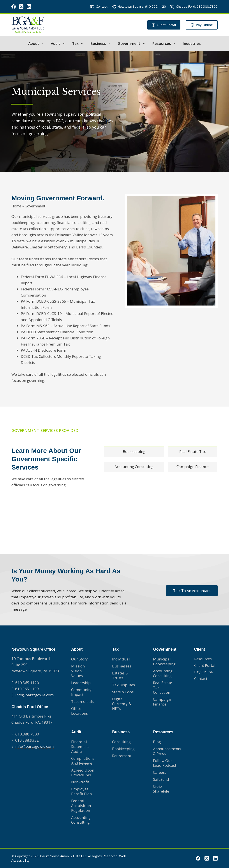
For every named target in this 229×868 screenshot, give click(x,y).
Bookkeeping (123, 749)
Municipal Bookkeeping (164, 661)
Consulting (121, 742)
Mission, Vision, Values (78, 671)
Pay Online (202, 25)
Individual (121, 659)
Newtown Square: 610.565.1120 (139, 6)
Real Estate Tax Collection (163, 687)
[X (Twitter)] (21, 7)
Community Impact (81, 692)
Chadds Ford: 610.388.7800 (194, 6)
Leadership (81, 683)
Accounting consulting (163, 673)
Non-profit (80, 782)
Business (101, 44)
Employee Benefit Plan (81, 791)
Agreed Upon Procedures (83, 773)
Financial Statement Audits (80, 747)
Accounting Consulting (81, 820)
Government (132, 44)
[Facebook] (14, 7)
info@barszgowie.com (34, 695)
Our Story (79, 659)
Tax (78, 44)
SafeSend (161, 779)
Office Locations (79, 711)
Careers (160, 772)
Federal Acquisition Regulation (81, 806)
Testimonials (82, 701)
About (37, 44)
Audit (58, 44)
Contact (99, 6)
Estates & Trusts (120, 675)
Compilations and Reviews (83, 761)
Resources (165, 44)
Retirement (122, 756)
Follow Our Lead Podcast (165, 763)
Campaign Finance (162, 702)
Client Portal (164, 25)
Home (16, 205)
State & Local (123, 692)
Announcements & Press (165, 751)
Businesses (122, 666)
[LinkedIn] (29, 7)
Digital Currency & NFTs (122, 704)
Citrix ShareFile (161, 789)
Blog (157, 742)
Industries (192, 44)
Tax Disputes (123, 685)
